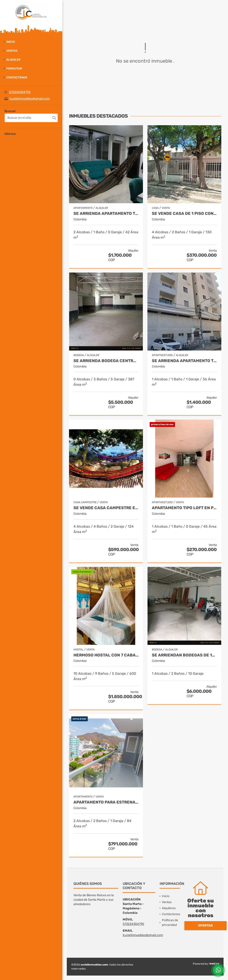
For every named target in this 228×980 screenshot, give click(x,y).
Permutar (14, 69)
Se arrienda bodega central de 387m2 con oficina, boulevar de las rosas (106, 361)
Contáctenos (17, 77)
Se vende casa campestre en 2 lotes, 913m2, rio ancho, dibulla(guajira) (106, 508)
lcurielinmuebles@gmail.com (30, 99)
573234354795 (20, 92)
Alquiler (13, 60)
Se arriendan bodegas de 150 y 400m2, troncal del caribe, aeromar (184, 655)
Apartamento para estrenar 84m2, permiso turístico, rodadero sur (106, 802)
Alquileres (169, 908)
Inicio (11, 42)
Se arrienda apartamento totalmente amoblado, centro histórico (106, 214)
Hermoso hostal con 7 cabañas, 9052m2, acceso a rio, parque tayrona (106, 655)
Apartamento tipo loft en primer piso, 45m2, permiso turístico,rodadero (184, 508)
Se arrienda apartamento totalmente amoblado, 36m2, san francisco (184, 361)
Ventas (12, 51)
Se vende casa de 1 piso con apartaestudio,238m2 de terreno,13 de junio (184, 214)
